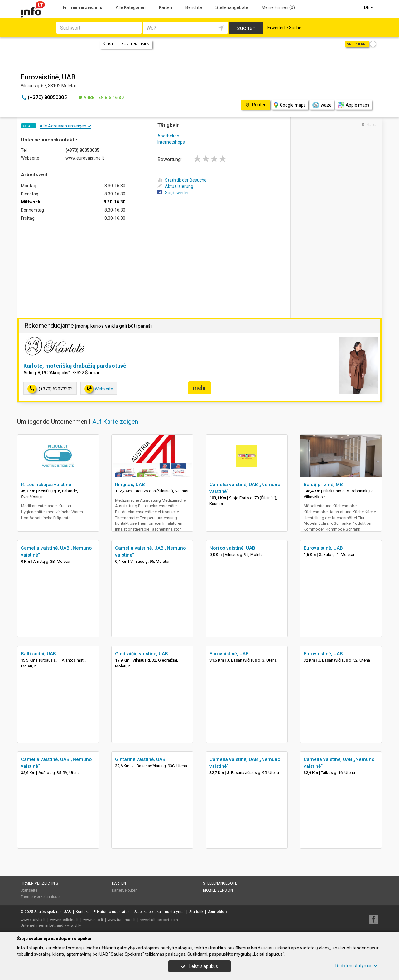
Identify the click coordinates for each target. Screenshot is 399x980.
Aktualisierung (175, 186)
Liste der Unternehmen (126, 44)
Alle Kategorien (131, 7)
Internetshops (171, 142)
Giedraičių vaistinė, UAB (142, 654)
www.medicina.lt (64, 920)
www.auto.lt (93, 920)
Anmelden (217, 912)
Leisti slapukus (199, 966)
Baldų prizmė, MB (323, 485)
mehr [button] (199, 388)
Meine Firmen (278, 7)
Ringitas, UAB (130, 485)
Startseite (29, 890)
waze (322, 105)
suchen (246, 28)
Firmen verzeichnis (82, 7)
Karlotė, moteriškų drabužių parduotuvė (75, 366)
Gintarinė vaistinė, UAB (140, 759)
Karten (166, 7)
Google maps (290, 105)
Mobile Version (218, 890)
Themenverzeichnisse (40, 897)
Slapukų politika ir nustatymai (159, 912)
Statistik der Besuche (182, 180)
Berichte (194, 7)
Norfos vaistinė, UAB (232, 548)
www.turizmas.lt (122, 920)
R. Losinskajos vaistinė (46, 485)
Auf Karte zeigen (115, 422)
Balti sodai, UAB (38, 654)
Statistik (196, 912)
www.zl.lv (73, 925)
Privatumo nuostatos (112, 912)
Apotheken (168, 136)
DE (369, 7)
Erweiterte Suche (284, 28)
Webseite (99, 389)
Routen (131, 890)
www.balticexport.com (159, 920)
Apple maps (353, 105)
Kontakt (82, 912)
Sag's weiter (173, 193)
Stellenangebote (232, 7)
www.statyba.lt (33, 920)
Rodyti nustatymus (357, 966)
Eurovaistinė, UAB (323, 548)
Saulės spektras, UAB (53, 912)
